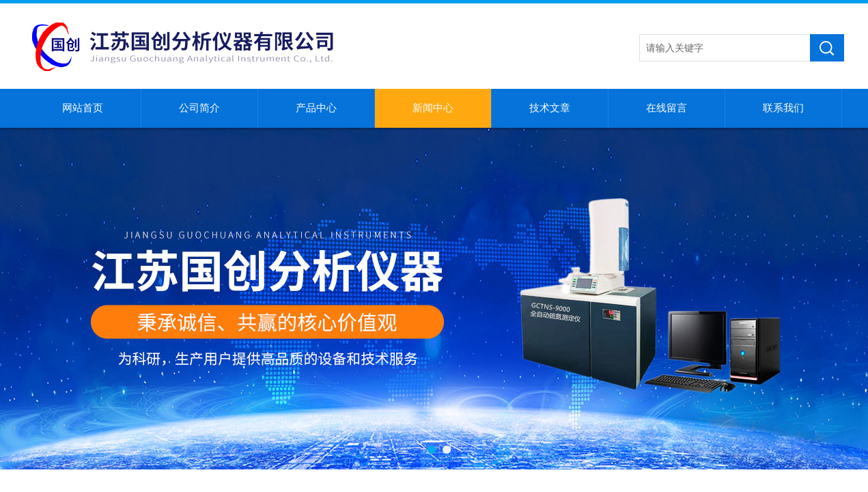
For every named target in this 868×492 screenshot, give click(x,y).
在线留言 (667, 108)
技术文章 (550, 108)
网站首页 (83, 108)
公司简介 (199, 108)
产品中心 (316, 108)
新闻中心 (433, 108)
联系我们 (783, 108)
